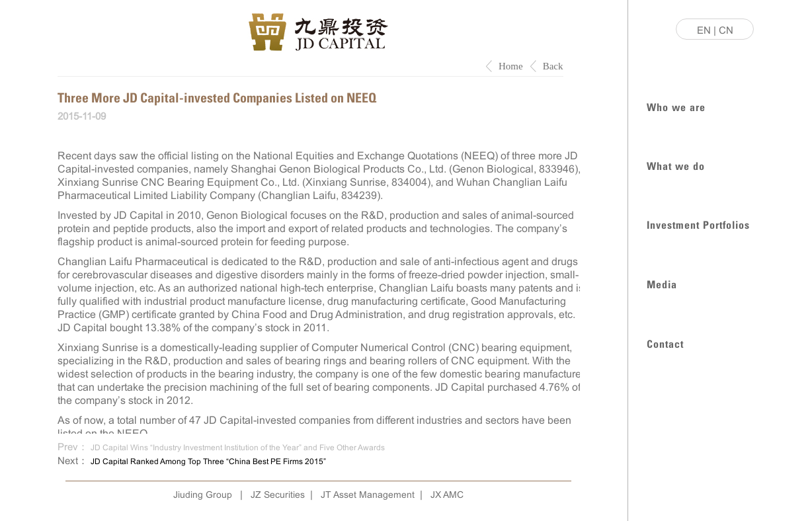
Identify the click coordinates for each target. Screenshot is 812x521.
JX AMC (447, 495)
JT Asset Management (368, 495)
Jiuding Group (203, 495)
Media (662, 283)
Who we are (676, 106)
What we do (676, 165)
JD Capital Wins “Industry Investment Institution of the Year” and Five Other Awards (238, 448)
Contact (665, 343)
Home (511, 66)
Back (553, 66)
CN (726, 30)
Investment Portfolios (698, 224)
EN (704, 30)
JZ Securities (278, 495)
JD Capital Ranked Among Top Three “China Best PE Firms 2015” (208, 461)
